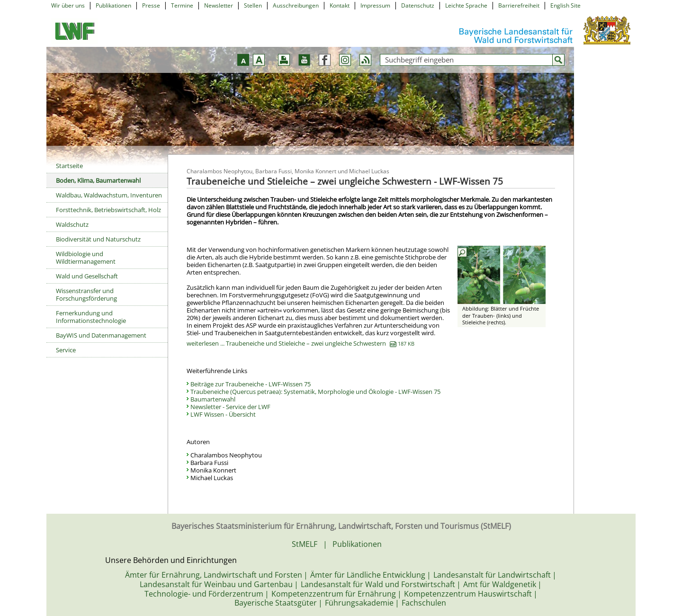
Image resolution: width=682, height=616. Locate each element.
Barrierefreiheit (519, 5)
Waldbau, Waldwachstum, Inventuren (109, 195)
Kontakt (340, 5)
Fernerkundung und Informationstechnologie (91, 317)
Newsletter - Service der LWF (230, 407)
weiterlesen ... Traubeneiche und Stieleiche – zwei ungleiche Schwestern (301, 343)
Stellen (253, 5)
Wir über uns (68, 5)
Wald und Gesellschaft (87, 276)
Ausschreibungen (296, 5)
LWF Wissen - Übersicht (223, 414)
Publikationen (113, 5)
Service (66, 350)
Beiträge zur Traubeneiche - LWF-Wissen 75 (251, 384)
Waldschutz (72, 224)
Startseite (69, 166)
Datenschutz (418, 5)
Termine (182, 5)
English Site (565, 5)
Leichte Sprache (466, 5)
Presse (151, 5)
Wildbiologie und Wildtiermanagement (86, 258)
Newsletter (219, 5)
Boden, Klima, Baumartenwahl (98, 180)
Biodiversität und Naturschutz (98, 239)
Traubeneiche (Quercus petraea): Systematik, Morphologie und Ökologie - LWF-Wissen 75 (315, 392)
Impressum (375, 5)
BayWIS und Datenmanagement (101, 335)
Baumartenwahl (213, 399)
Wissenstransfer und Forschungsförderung (86, 295)
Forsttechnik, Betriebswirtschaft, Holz (108, 210)
